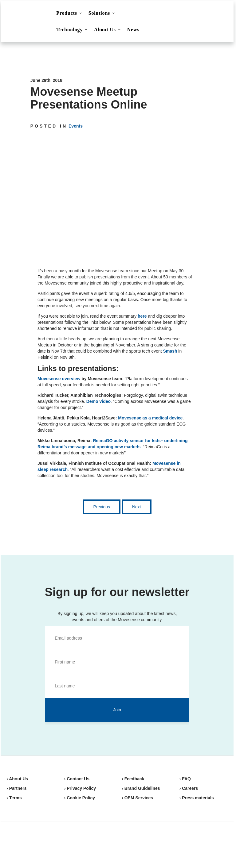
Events (76, 126)
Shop (206, 14)
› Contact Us (77, 779)
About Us (105, 30)
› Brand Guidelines (141, 788)
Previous (102, 507)
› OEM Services (137, 798)
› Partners (16, 788)
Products (67, 13)
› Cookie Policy (80, 798)
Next (137, 507)
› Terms (14, 798)
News (133, 30)
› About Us (17, 779)
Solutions (99, 13)
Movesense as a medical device (150, 418)
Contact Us (176, 14)
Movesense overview (59, 379)
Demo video (98, 401)
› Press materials (197, 798)
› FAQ (185, 779)
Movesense (37, 843)
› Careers (189, 788)
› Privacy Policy (80, 788)
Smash (170, 351)
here (142, 316)
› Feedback (133, 779)
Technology (69, 30)
